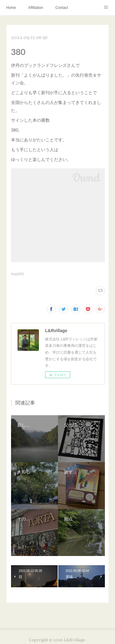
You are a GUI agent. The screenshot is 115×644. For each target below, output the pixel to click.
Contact (62, 8)
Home (11, 8)
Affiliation (36, 8)
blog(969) (17, 274)
